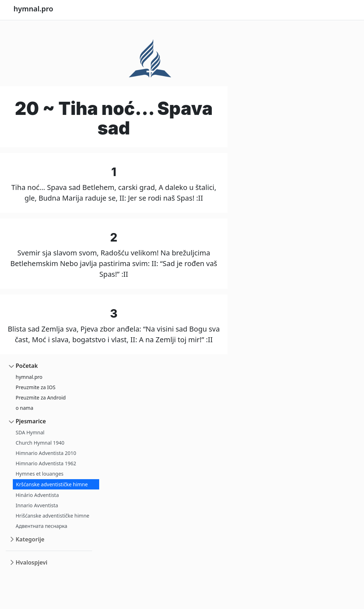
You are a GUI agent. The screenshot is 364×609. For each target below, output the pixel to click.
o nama (25, 408)
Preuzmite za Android (41, 398)
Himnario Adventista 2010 (46, 453)
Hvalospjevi (31, 562)
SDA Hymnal (30, 432)
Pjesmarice (31, 421)
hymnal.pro (29, 377)
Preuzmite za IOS (36, 387)
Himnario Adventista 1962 (46, 463)
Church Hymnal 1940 (40, 443)
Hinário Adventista (37, 495)
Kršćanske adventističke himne (52, 484)
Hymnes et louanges (40, 474)
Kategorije (30, 539)
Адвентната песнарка (41, 526)
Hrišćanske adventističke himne (52, 516)
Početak (27, 366)
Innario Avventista (37, 505)
